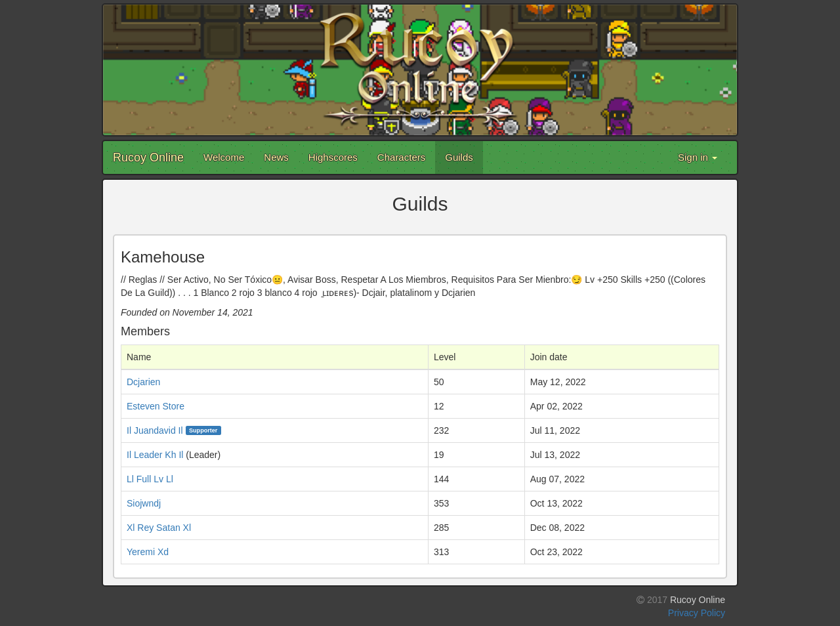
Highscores (333, 157)
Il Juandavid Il (155, 430)
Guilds (459, 157)
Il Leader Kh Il (155, 455)
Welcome (224, 157)
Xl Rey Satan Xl (159, 528)
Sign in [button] (698, 157)
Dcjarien (143, 382)
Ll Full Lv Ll (150, 479)
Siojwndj (144, 503)
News (276, 157)
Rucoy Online (148, 157)
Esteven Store (156, 406)
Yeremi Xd (148, 552)
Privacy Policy (697, 613)
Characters (401, 157)
